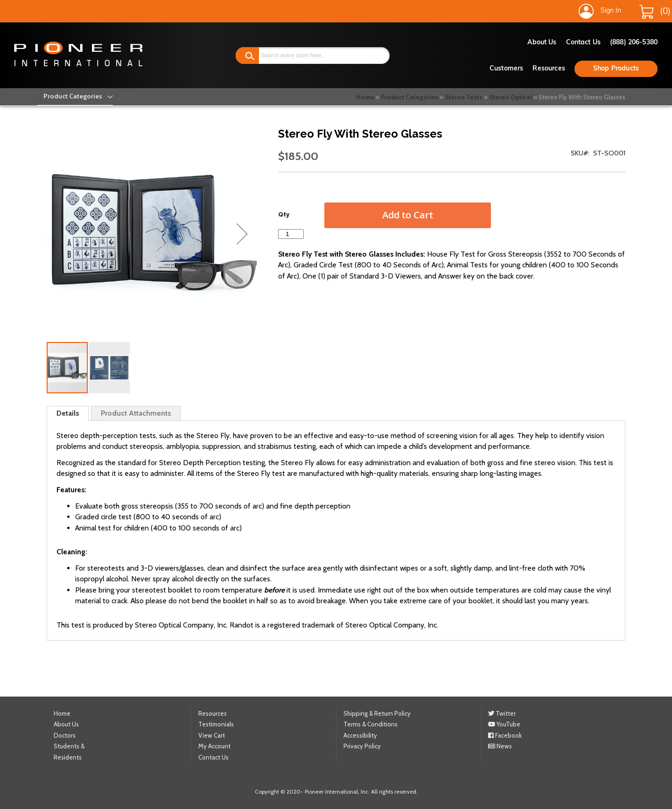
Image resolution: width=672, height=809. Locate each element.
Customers (506, 69)
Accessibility (360, 735)
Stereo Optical (511, 97)
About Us (542, 43)
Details (68, 413)
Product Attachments (136, 413)
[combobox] (313, 56)
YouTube (504, 724)
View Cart (212, 735)
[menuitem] (73, 96)
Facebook (505, 735)
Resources (549, 69)
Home (365, 97)
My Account (214, 746)
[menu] (73, 96)
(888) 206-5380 (634, 43)
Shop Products (616, 69)
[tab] (68, 413)
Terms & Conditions (371, 724)
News (500, 746)
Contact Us (583, 43)
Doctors (65, 735)
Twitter (502, 713)
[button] (242, 234)
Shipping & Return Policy (377, 713)
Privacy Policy (362, 746)
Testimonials (216, 724)
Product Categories (409, 97)
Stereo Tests (464, 97)
